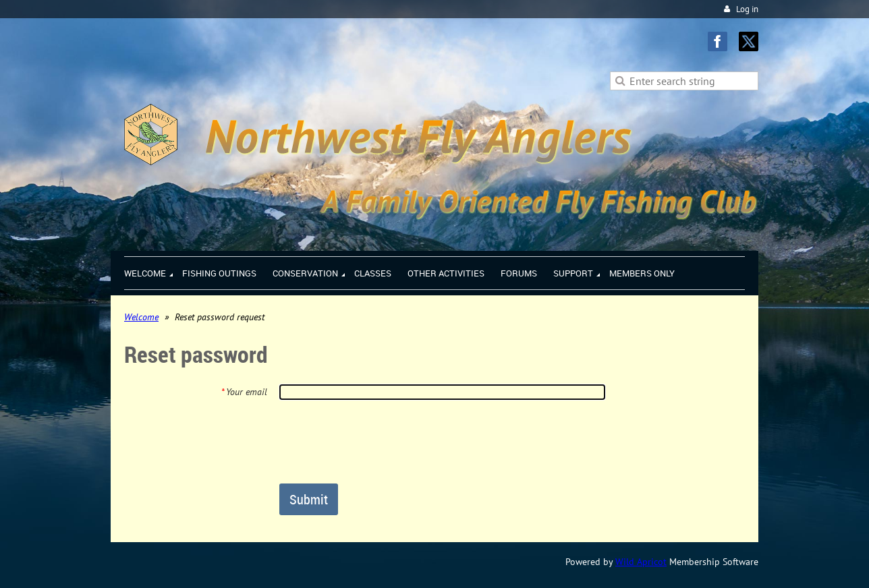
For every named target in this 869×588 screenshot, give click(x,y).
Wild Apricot (641, 562)
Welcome (141, 317)
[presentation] (382, 441)
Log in (747, 9)
